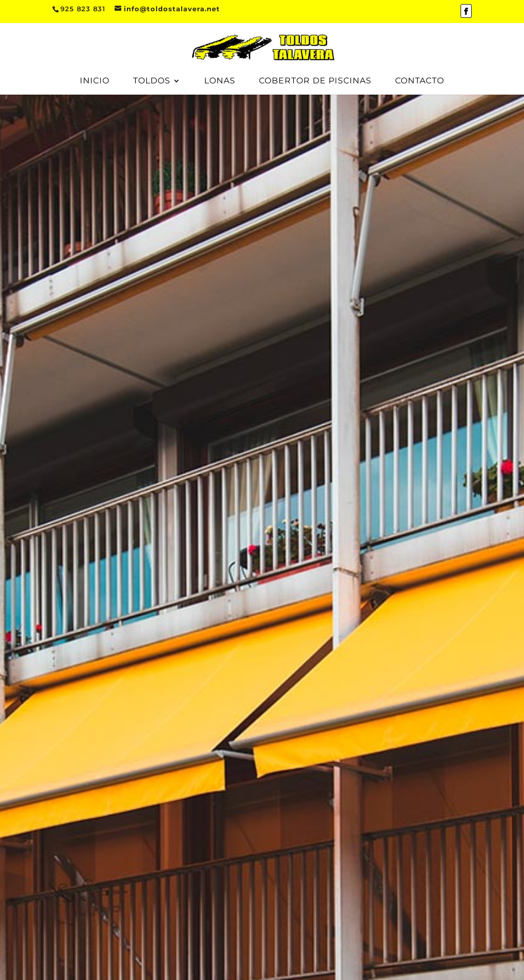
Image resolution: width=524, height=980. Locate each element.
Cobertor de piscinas (315, 81)
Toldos (152, 81)
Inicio (95, 81)
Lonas (220, 81)
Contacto (420, 81)
